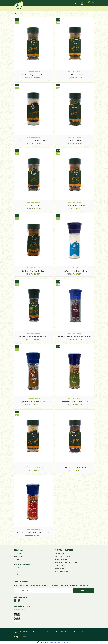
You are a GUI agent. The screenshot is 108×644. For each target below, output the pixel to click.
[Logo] (21, 6)
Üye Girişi (17, 568)
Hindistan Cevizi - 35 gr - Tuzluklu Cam (33, 140)
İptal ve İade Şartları (61, 559)
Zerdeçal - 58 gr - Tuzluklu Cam (33, 271)
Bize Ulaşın (17, 559)
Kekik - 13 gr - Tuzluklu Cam (33, 206)
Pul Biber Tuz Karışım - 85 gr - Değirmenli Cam (33, 532)
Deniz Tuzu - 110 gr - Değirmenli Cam (75, 271)
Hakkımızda (17, 554)
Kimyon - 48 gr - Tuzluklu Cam (75, 75)
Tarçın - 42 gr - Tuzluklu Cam (75, 206)
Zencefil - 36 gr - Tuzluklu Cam (33, 467)
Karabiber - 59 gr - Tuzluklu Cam (33, 75)
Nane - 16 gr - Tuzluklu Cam (75, 140)
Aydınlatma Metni (60, 565)
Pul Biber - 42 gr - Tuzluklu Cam (75, 467)
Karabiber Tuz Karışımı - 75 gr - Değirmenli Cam (75, 336)
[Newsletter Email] (54, 590)
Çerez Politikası (60, 568)
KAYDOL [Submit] (84, 590)
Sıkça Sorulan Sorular (62, 571)
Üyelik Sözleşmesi (61, 554)
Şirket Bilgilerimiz (19, 556)
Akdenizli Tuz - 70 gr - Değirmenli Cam (75, 402)
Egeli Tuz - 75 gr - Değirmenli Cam (33, 402)
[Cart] (88, 3)
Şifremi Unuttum (19, 571)
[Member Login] (82, 3)
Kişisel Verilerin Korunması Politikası (66, 562)
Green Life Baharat (33, 72)
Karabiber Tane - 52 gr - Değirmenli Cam (33, 336)
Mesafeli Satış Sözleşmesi (63, 556)
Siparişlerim (17, 574)
